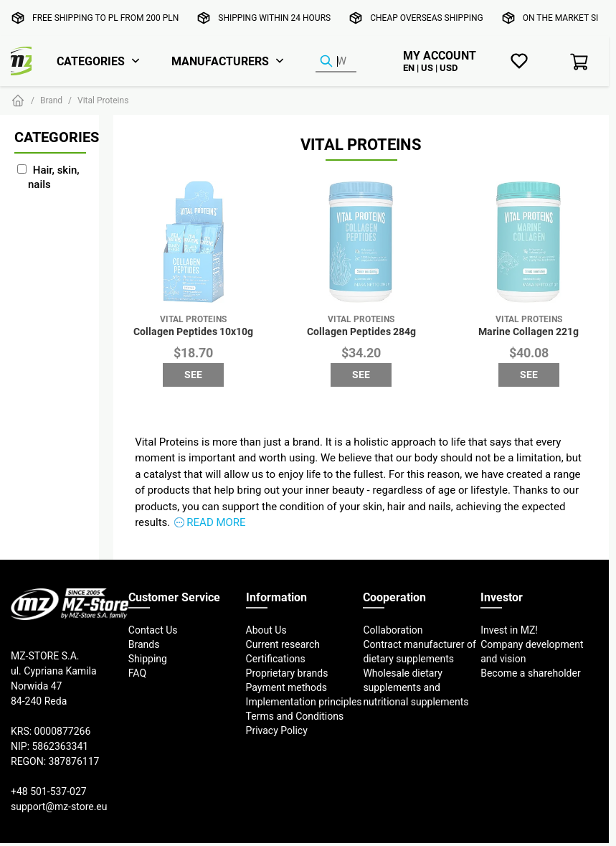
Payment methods (286, 687)
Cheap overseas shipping (427, 18)
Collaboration (393, 630)
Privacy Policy (277, 730)
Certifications (276, 659)
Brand (51, 100)
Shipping (148, 659)
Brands (144, 644)
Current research (283, 644)
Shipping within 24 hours (274, 18)
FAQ (137, 673)
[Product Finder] (336, 62)
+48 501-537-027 (49, 791)
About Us (266, 630)
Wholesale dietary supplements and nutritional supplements (416, 687)
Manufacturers (220, 61)
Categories (91, 61)
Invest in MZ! (509, 630)
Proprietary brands (287, 673)
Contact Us (153, 630)
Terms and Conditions (295, 716)
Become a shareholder (530, 673)
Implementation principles (304, 702)
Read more (216, 522)
